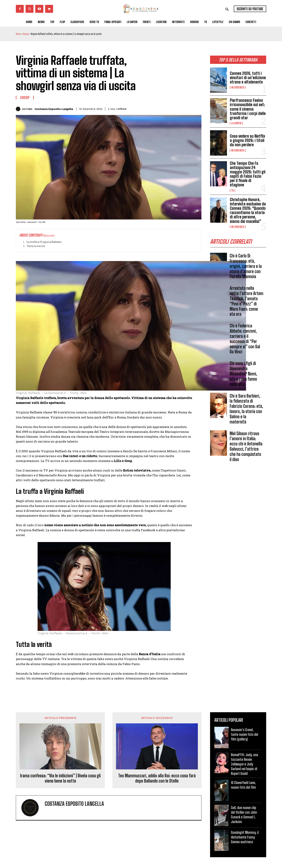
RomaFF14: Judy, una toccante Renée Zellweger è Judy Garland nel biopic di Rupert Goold (245, 764)
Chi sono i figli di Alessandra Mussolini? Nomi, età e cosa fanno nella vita (243, 374)
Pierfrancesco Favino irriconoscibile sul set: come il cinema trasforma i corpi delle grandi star (248, 109)
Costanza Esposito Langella (54, 109)
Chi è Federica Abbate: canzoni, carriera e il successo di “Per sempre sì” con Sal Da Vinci (245, 339)
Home (18, 34)
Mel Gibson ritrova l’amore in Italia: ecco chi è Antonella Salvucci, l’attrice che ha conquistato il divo (246, 446)
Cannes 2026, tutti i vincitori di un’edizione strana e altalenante (248, 78)
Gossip (26, 34)
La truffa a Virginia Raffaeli (44, 242)
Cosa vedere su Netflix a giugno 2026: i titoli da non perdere (247, 140)
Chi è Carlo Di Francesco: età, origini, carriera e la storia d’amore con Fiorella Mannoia (246, 266)
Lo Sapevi (236, 123)
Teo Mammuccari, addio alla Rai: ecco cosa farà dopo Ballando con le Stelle (157, 778)
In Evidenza (238, 87)
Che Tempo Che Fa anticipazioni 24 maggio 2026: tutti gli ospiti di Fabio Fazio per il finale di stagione (248, 174)
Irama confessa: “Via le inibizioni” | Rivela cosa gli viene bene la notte (60, 778)
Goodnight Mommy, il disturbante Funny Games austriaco (245, 837)
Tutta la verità (36, 246)
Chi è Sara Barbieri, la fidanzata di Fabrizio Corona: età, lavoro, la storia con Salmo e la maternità (246, 409)
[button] (227, 9)
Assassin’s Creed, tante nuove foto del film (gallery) (245, 734)
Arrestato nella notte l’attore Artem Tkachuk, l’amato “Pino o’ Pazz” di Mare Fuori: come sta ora (246, 301)
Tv (232, 191)
